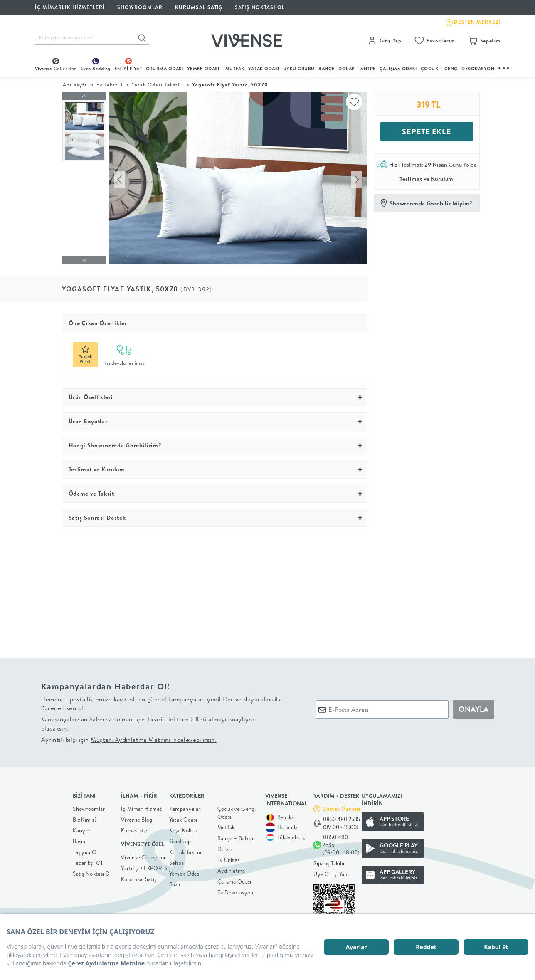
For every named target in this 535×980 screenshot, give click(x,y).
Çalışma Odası (234, 879)
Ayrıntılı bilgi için (129, 737)
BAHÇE (327, 69)
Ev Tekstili (110, 85)
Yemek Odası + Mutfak (216, 69)
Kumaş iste (134, 828)
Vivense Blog (137, 817)
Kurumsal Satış (139, 877)
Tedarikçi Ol (88, 861)
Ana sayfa (75, 85)
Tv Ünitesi (229, 858)
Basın (79, 839)
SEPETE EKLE (426, 132)
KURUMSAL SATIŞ (199, 7)
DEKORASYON (478, 69)
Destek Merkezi (341, 807)
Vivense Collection (144, 855)
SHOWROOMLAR (140, 7)
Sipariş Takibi (329, 861)
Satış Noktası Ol (260, 7)
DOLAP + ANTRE (357, 69)
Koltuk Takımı (185, 850)
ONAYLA (473, 707)
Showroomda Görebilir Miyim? (431, 203)
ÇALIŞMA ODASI (398, 69)
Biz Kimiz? (85, 817)
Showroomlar (89, 807)
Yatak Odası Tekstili (157, 85)
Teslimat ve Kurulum (427, 179)
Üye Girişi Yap (330, 872)
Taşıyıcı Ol (85, 850)
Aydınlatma (231, 869)
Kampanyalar (185, 807)
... (504, 67)
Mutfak (226, 825)
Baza (175, 882)
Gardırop (180, 839)
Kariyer (82, 828)
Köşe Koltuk (184, 828)
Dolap (225, 847)
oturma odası (164, 69)
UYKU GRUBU (299, 69)
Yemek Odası (185, 871)
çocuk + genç (439, 69)
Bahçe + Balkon (236, 836)
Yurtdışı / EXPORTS (144, 866)
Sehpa (177, 861)
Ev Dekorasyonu (237, 890)
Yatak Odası (264, 69)
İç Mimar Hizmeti (142, 807)
